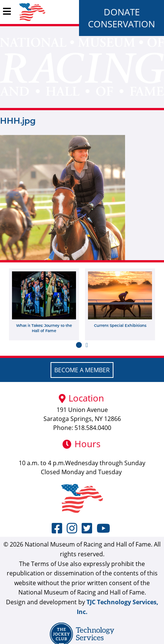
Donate (122, 12)
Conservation (122, 24)
